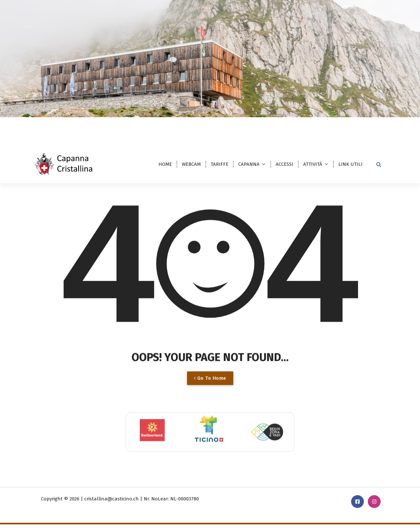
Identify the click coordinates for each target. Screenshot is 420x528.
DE (55, 127)
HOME (165, 164)
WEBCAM (191, 164)
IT (41, 127)
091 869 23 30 (320, 127)
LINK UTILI (350, 164)
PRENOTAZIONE (364, 126)
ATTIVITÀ (313, 164)
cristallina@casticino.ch (267, 127)
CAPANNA (249, 164)
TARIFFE (220, 164)
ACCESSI (284, 164)
